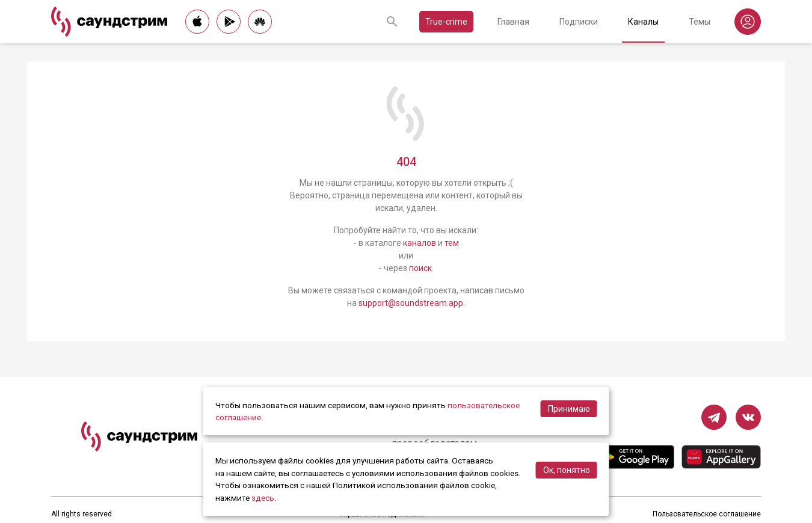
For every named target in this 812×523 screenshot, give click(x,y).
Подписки (579, 22)
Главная (513, 22)
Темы (700, 22)
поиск (420, 268)
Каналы (643, 22)
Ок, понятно (567, 470)
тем (452, 243)
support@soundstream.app (411, 303)
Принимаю (569, 409)
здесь (263, 498)
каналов (420, 243)
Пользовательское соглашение (707, 514)
